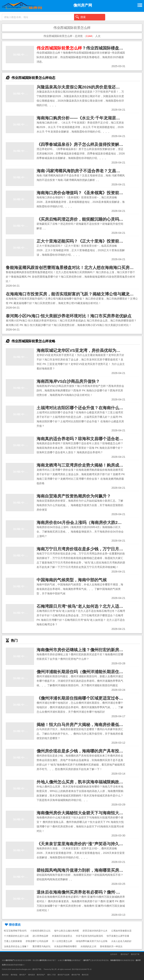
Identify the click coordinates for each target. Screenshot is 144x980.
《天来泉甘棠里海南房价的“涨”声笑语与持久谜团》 (84, 844)
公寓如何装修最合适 (121, 931)
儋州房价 (5, 975)
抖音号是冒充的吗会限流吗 (89, 936)
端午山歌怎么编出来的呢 (67, 931)
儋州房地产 (125, 954)
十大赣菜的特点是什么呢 (16, 936)
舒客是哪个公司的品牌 (37, 941)
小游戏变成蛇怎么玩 (40, 931)
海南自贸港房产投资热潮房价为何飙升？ (74, 496)
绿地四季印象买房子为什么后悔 (92, 941)
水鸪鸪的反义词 (88, 946)
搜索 (81, 17)
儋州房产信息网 (63, 975)
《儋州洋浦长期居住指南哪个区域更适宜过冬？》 (82, 698)
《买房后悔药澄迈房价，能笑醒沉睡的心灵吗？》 (82, 219)
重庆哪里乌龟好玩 (41, 946)
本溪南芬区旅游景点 (62, 936)
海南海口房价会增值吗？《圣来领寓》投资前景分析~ (85, 193)
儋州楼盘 (14, 975)
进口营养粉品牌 (40, 936)
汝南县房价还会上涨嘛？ (16, 946)
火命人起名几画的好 (121, 941)
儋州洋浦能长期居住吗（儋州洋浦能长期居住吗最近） (86, 672)
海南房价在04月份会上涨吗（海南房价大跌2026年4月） (88, 523)
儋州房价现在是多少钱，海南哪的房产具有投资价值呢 (86, 751)
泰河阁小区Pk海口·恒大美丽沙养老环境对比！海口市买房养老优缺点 (69, 316)
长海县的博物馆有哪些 (65, 946)
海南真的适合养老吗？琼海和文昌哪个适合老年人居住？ (88, 439)
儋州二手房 (51, 975)
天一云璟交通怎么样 (62, 941)
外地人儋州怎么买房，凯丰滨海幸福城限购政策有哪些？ (88, 782)
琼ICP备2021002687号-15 (82, 969)
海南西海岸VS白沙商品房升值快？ (68, 381)
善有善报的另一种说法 (111, 946)
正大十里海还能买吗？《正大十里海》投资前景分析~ (85, 241)
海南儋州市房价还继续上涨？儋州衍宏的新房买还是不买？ (90, 650)
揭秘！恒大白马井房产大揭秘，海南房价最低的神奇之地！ (90, 725)
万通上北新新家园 (13, 941)
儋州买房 (85, 975)
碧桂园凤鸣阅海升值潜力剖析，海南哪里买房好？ (82, 870)
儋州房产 (23, 975)
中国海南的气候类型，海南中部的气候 (72, 580)
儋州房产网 (135, 954)
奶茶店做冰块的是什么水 (95, 931)
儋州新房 (31, 975)
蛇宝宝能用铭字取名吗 (15, 931)
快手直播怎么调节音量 (118, 936)
